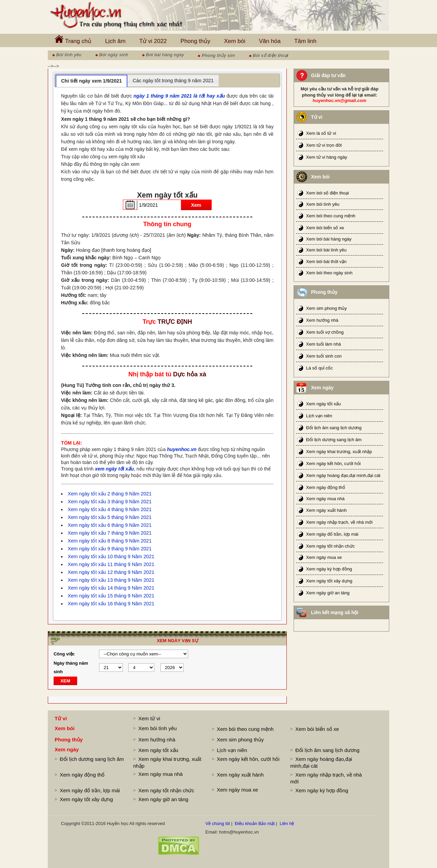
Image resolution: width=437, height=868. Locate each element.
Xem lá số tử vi (321, 133)
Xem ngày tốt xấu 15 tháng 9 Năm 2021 (111, 596)
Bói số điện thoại (270, 55)
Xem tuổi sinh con (324, 356)
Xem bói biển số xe (325, 228)
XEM (65, 681)
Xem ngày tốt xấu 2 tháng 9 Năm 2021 (110, 494)
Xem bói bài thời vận (326, 262)
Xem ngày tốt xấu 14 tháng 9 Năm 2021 (111, 588)
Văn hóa (270, 41)
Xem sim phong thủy (327, 308)
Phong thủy (196, 41)
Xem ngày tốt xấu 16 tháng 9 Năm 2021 (111, 604)
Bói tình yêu (69, 55)
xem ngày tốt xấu (114, 469)
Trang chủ (73, 40)
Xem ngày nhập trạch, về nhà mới (339, 522)
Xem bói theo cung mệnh (331, 216)
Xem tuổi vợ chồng (325, 332)
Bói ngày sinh (114, 55)
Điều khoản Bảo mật (255, 823)
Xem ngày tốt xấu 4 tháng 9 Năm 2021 (110, 509)
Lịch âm (115, 41)
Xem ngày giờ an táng (328, 593)
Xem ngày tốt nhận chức (331, 546)
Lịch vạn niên (319, 416)
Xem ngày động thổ (326, 487)
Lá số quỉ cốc (320, 368)
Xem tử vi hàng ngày (327, 157)
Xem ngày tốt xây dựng (329, 581)
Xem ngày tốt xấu (324, 404)
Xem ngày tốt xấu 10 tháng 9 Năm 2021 (111, 556)
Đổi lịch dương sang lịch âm (334, 440)
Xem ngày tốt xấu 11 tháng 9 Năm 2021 (111, 564)
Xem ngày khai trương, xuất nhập (339, 452)
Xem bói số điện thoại (328, 193)
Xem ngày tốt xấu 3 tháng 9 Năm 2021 (110, 502)
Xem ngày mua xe (324, 557)
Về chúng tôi (218, 823)
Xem (196, 205)
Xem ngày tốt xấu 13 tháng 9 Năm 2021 (111, 580)
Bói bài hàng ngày (165, 55)
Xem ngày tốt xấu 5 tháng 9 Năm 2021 (110, 517)
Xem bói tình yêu (323, 204)
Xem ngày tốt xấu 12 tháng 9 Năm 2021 (111, 572)
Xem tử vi (149, 718)
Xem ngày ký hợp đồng (329, 569)
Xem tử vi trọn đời (324, 145)
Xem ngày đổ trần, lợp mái (332, 534)
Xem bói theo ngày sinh (329, 273)
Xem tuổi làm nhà (324, 344)
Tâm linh (305, 41)
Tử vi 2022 (153, 41)
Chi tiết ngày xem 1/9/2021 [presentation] (91, 81)
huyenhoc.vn (182, 449)
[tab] (92, 81)
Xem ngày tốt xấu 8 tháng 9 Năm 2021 (110, 541)
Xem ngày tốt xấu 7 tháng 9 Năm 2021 (110, 533)
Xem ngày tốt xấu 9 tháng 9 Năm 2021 (110, 549)
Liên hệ (287, 823)
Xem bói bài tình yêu (327, 250)
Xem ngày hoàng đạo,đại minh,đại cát (343, 475)
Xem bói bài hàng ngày (329, 239)
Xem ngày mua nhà (326, 499)
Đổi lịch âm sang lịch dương (334, 428)
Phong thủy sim (218, 55)
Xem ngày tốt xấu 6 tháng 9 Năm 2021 (110, 525)
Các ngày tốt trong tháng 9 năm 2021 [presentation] (173, 81)
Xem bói (235, 41)
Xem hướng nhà (322, 320)
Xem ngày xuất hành (327, 510)
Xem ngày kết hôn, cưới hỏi (334, 464)
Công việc (64, 654)
